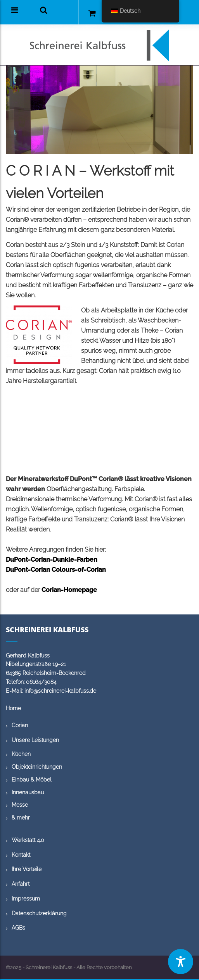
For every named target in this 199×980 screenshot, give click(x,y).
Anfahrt (21, 884)
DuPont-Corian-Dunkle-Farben (52, 560)
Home (13, 708)
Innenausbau (28, 792)
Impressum (26, 899)
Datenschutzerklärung (39, 913)
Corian (20, 725)
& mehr (21, 818)
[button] (44, 10)
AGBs (18, 928)
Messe (20, 805)
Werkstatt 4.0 (28, 840)
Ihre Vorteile (27, 869)
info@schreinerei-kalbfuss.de (60, 691)
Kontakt (21, 855)
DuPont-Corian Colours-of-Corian (56, 570)
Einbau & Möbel (32, 780)
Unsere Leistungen (35, 740)
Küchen (21, 754)
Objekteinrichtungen (37, 767)
